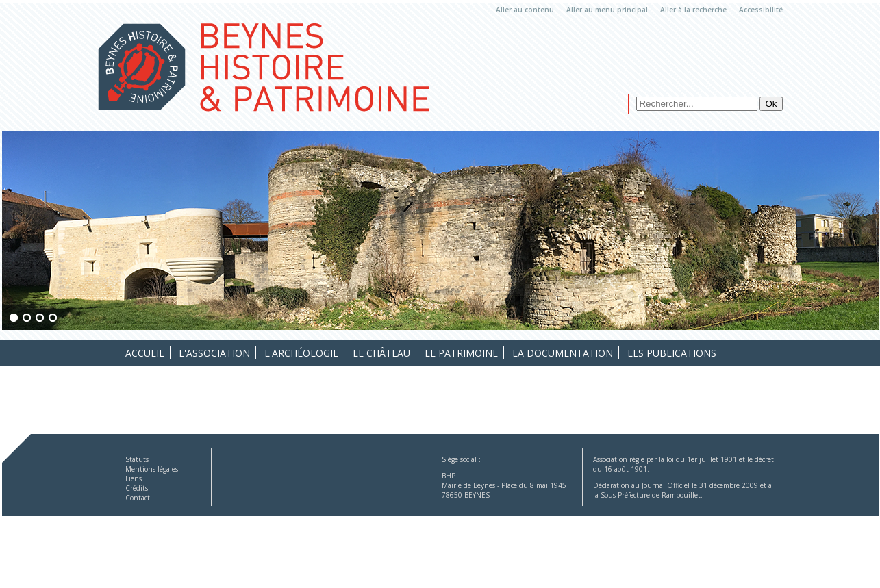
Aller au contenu (525, 10)
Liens (134, 478)
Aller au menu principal (607, 10)
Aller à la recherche (693, 10)
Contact (138, 498)
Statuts (137, 459)
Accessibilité (761, 10)
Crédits (137, 488)
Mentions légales (152, 469)
